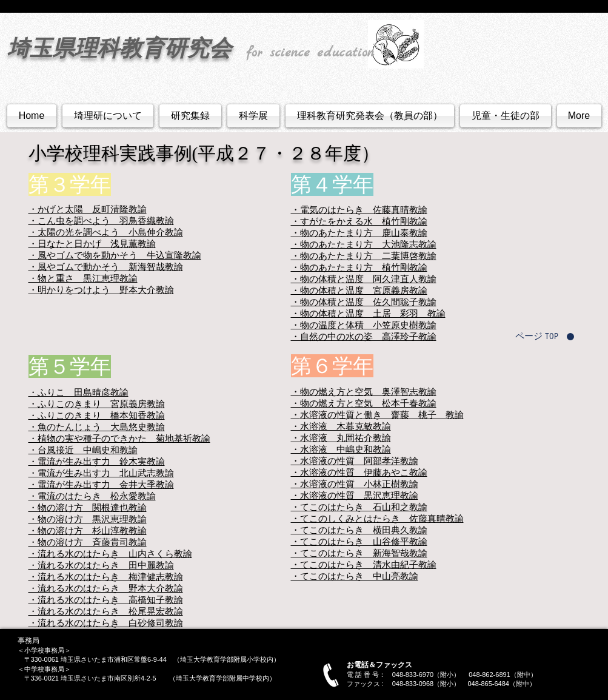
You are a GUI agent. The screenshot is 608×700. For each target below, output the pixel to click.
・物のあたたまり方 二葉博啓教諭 (364, 256)
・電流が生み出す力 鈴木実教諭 (97, 461)
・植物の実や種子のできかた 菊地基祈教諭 (119, 438)
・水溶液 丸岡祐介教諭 (341, 438)
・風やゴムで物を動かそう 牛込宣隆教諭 (115, 255)
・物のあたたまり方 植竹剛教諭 (359, 267)
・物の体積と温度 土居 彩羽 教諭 (368, 313)
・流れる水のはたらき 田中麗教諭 (101, 565)
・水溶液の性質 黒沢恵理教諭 (355, 495)
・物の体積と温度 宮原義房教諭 (359, 290)
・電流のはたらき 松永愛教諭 (92, 496)
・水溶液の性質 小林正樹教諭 (355, 484)
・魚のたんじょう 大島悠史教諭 (97, 427)
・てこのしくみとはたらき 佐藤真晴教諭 (377, 518)
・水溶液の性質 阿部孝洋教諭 (355, 461)
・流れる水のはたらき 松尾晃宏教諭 (106, 611)
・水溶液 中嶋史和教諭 (341, 449)
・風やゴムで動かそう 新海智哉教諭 (106, 267)
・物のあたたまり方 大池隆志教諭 (364, 244)
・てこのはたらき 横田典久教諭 (359, 530)
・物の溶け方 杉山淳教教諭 (88, 530)
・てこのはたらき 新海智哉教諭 (359, 553)
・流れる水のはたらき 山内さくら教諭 (110, 554)
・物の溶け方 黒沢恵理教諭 (88, 519)
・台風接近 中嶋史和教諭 (83, 450)
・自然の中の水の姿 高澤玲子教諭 (364, 336)
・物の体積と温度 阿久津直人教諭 (364, 279)
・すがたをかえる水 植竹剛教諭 (359, 221)
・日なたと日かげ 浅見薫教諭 (92, 244)
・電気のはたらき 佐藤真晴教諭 (359, 210)
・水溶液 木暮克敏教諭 (341, 426)
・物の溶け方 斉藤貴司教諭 (88, 542)
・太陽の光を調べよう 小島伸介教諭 (106, 232)
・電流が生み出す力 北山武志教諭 (101, 473)
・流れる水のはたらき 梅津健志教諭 (106, 577)
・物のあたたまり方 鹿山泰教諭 (359, 233)
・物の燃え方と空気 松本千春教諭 (364, 403)
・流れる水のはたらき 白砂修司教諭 (106, 623)
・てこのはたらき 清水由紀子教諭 (364, 564)
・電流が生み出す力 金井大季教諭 (101, 484)
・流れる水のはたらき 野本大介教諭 (106, 588)
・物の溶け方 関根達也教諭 (88, 507)
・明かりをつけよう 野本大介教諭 (101, 290)
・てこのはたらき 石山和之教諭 (359, 507)
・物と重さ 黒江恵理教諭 (83, 278)
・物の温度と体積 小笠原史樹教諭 (364, 325)
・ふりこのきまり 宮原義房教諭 (97, 404)
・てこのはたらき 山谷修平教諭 (359, 541)
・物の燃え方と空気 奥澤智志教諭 (364, 392)
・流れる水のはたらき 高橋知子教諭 (106, 600)
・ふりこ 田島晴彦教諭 (79, 392)
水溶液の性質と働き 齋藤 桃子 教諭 (382, 415)
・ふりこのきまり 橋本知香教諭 (97, 415)
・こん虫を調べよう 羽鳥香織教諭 (101, 220)
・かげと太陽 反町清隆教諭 (88, 209)
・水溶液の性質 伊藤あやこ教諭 (359, 472)
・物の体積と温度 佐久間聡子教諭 (364, 302)
